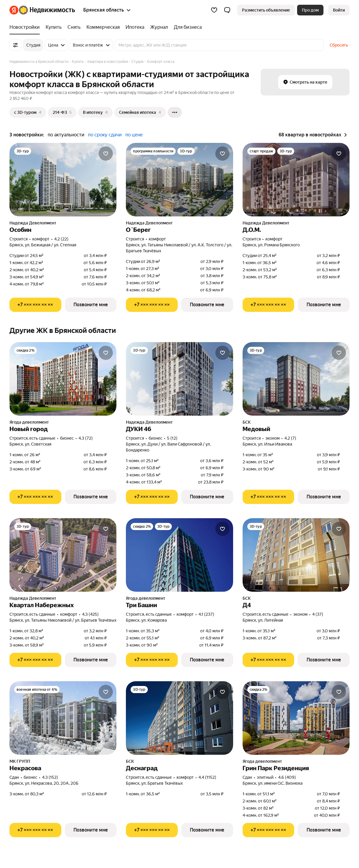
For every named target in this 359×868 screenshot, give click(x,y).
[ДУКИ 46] (179, 379)
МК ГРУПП (20, 761)
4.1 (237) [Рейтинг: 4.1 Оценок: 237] (206, 614)
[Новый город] (63, 379)
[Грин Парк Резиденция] (296, 718)
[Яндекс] (14, 10)
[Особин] (63, 180)
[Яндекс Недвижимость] (47, 10)
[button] (227, 10)
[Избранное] (214, 10)
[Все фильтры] (15, 45)
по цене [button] (134, 135)
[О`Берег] (179, 180)
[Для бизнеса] (186, 27)
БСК (247, 422)
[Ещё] (175, 112)
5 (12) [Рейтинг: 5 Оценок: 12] (172, 438)
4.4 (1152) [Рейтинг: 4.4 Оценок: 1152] (207, 777)
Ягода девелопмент (29, 422)
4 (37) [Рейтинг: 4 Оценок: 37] (318, 614)
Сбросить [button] (339, 45)
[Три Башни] (179, 555)
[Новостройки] (26, 27)
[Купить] (54, 27)
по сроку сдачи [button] (105, 135)
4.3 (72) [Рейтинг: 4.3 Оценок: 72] (86, 438)
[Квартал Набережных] (63, 555)
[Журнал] (159, 27)
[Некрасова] (63, 718)
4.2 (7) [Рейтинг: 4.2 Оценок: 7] (290, 438)
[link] (339, 10)
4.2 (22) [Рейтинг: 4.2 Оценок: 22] (61, 239)
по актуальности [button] (66, 135)
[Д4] (296, 555)
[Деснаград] (179, 718)
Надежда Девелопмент (33, 223)
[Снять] (74, 27)
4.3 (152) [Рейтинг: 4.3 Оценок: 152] (50, 777)
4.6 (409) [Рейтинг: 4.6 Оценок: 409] (287, 777)
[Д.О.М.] (296, 180)
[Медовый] (296, 379)
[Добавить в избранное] (106, 154)
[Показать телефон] (35, 305)
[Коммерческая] (103, 27)
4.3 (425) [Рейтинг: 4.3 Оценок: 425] (90, 614)
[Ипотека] (135, 27)
